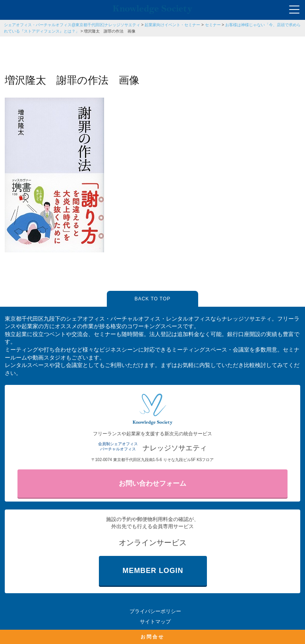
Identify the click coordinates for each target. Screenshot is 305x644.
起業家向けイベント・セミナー (172, 25)
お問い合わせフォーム (152, 483)
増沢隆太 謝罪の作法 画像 (110, 31)
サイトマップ (155, 622)
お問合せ (152, 637)
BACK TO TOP (152, 299)
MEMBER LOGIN (153, 571)
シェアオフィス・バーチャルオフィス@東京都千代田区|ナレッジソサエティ (72, 25)
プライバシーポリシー (155, 611)
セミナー (213, 25)
